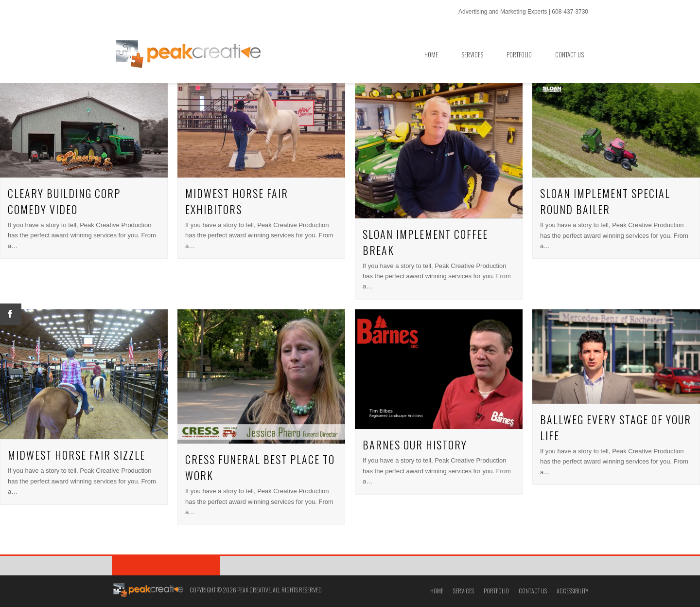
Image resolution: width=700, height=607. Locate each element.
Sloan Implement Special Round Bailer (605, 201)
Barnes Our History (415, 445)
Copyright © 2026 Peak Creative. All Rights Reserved (256, 590)
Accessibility (572, 591)
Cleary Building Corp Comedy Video (64, 201)
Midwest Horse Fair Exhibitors (237, 201)
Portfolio (496, 591)
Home (437, 591)
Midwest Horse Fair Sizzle (77, 455)
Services (464, 591)
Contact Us (533, 591)
